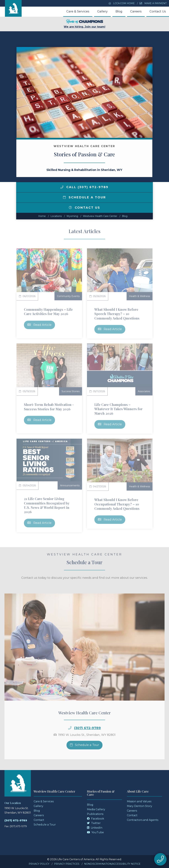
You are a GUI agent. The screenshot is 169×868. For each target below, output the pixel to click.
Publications (95, 814)
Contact (39, 820)
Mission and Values (139, 801)
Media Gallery (96, 809)
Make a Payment (153, 3)
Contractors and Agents (143, 820)
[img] (62, 187)
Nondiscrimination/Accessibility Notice (112, 864)
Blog (119, 11)
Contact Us (158, 11)
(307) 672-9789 (16, 820)
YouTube (95, 832)
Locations (56, 216)
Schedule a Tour (84, 197)
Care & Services (78, 11)
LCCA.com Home (122, 3)
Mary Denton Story (140, 806)
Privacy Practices (67, 864)
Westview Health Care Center (100, 216)
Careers (136, 11)
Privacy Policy (39, 864)
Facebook (96, 819)
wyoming (72, 216)
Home (42, 216)
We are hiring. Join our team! (84, 24)
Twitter (94, 823)
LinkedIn (95, 828)
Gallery (102, 11)
